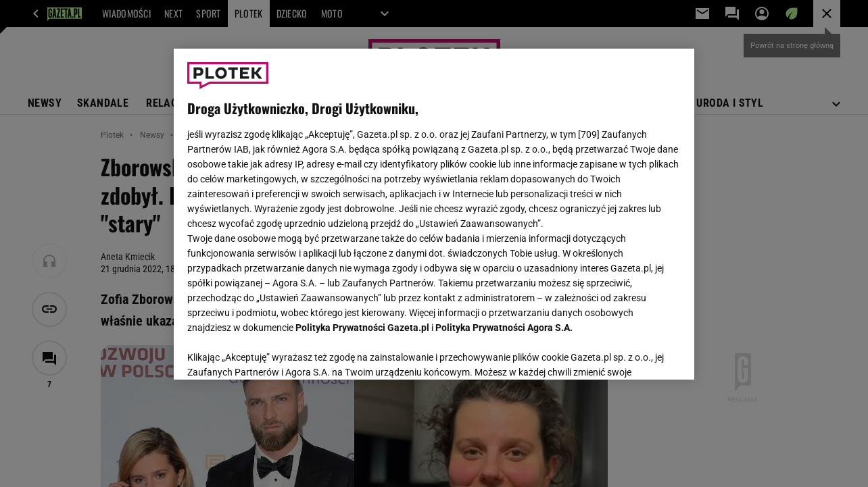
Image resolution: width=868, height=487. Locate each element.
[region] (434, 214)
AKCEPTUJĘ (635, 353)
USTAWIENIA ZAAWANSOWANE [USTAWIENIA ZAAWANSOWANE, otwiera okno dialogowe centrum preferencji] (275, 353)
